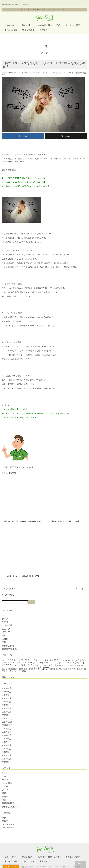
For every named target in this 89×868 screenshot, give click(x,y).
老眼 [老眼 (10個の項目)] (60, 669)
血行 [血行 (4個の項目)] (82, 669)
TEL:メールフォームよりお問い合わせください (45, 10)
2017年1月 (7, 755)
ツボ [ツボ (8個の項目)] (59, 663)
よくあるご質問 (73, 25)
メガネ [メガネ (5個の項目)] (59, 665)
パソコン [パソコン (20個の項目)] (7, 665)
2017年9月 (7, 729)
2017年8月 (7, 732)
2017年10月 (7, 725)
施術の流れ (27, 25)
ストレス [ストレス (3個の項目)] (16, 663)
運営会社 (44, 30)
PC (47, 73)
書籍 (4, 636)
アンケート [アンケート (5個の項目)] (29, 660)
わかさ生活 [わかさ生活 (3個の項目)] (5, 660)
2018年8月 (7, 692)
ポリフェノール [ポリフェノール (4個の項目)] (40, 665)
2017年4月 (7, 745)
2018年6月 (7, 698)
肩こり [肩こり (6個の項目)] (70, 669)
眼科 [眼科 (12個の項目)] (26, 669)
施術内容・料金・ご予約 (49, 25)
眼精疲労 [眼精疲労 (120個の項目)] (41, 668)
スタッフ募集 (28, 30)
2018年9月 (7, 688)
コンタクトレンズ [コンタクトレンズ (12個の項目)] (58, 660)
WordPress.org (8, 828)
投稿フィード (8, 821)
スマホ (68, 73)
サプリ (5, 622)
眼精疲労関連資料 (10, 649)
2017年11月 (7, 722)
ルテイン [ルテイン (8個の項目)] (73, 665)
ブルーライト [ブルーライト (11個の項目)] (28, 665)
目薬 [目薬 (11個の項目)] (21, 669)
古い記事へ (81, 589)
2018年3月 (7, 708)
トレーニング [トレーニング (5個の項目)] (66, 663)
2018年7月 (7, 695)
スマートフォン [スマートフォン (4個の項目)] (51, 663)
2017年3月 (7, 749)
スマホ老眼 (7, 625)
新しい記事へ (9, 589)
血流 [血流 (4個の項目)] (78, 669)
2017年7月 (7, 735)
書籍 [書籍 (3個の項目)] (78, 665)
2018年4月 (7, 705)
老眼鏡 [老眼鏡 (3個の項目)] (65, 669)
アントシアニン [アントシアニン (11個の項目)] (41, 660)
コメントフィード (10, 824)
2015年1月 (7, 762)
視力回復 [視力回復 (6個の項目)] (22, 671)
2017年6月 (7, 739)
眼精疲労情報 (11, 30)
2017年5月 (7, 742)
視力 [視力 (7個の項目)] (10, 671)
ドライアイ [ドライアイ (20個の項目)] (78, 662)
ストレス (62, 73)
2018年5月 (7, 702)
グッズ (5, 619)
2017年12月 (7, 718)
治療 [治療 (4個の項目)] (82, 665)
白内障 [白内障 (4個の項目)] (8, 669)
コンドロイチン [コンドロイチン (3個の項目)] (72, 660)
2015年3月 (7, 759)
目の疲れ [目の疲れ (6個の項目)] (15, 669)
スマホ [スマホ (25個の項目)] (31, 662)
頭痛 (4, 75)
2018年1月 (7, 715)
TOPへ (81, 864)
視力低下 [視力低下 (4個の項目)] (15, 671)
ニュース (36, 73)
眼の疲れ (75, 73)
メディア (6, 632)
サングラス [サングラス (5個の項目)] (8, 663)
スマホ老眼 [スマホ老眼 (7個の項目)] (40, 663)
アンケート (53, 73)
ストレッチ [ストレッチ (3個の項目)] (23, 663)
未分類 (5, 639)
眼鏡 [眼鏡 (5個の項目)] (51, 669)
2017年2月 (7, 752)
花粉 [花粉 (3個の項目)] (75, 669)
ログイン (6, 818)
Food (4, 615)
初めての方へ (11, 25)
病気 (4, 642)
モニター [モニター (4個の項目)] (65, 665)
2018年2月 (7, 712)
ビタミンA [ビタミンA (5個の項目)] (17, 665)
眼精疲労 (83, 73)
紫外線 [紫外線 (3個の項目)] (55, 669)
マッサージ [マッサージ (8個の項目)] (51, 665)
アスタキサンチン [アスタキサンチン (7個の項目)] (17, 660)
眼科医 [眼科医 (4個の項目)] (31, 669)
